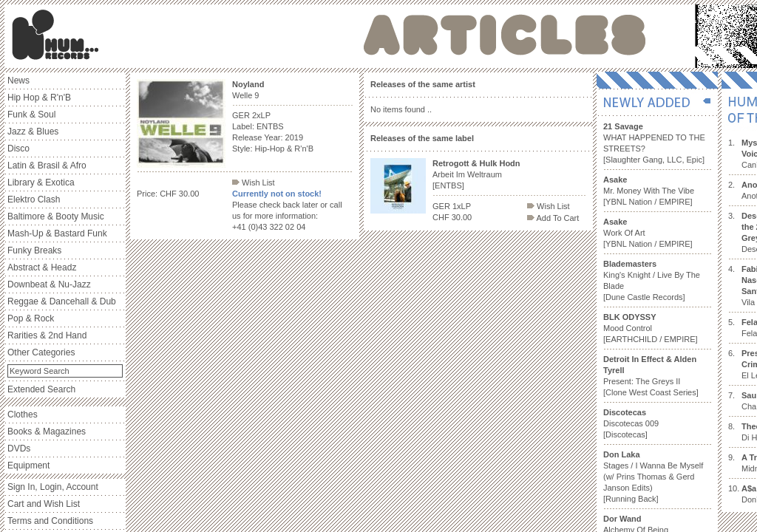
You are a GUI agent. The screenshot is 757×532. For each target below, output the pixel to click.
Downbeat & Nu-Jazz (49, 284)
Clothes (23, 415)
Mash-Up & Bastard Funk (57, 233)
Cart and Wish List (44, 504)
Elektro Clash (34, 199)
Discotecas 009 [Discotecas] (631, 423)
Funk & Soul (31, 115)
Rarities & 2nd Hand (47, 335)
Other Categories (41, 352)
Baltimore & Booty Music (56, 216)
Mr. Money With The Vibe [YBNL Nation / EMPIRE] (649, 191)
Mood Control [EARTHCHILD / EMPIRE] (651, 328)
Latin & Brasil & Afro (47, 166)
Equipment (28, 465)
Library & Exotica (41, 183)
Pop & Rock (31, 318)
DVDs (19, 449)
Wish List (254, 183)
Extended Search (41, 389)
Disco (18, 149)
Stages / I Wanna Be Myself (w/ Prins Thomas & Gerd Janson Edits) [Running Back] (653, 477)
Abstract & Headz (42, 267)
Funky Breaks (34, 250)
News (18, 81)
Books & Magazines (47, 432)
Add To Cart (553, 218)
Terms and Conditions (50, 521)
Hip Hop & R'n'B (39, 98)
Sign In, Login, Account (53, 487)
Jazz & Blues (33, 132)
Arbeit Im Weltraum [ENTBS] (476, 174)
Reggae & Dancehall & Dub (62, 301)
